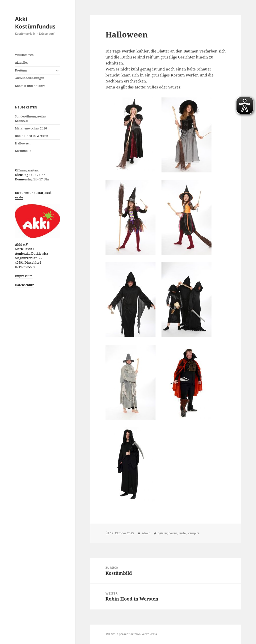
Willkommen (24, 55)
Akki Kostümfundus (35, 22)
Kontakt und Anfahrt (30, 86)
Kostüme (21, 70)
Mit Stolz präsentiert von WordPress (131, 634)
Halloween (23, 143)
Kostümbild (23, 151)
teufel (182, 533)
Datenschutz (24, 285)
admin (146, 533)
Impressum (24, 276)
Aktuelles (21, 63)
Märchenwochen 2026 (31, 128)
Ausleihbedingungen (30, 78)
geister (162, 533)
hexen (173, 533)
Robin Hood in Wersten (32, 136)
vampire (194, 533)
